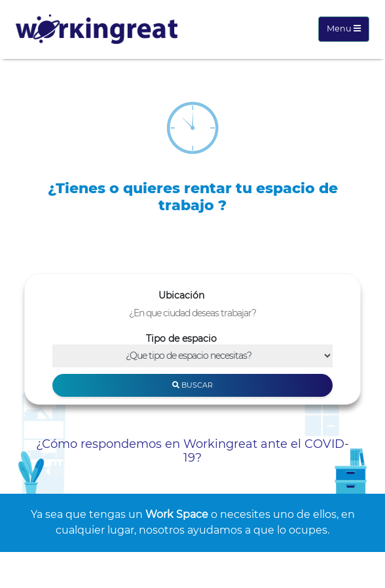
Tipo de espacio (181, 339)
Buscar (192, 385)
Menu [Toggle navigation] (344, 28)
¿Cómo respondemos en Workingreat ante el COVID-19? (192, 451)
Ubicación (181, 295)
